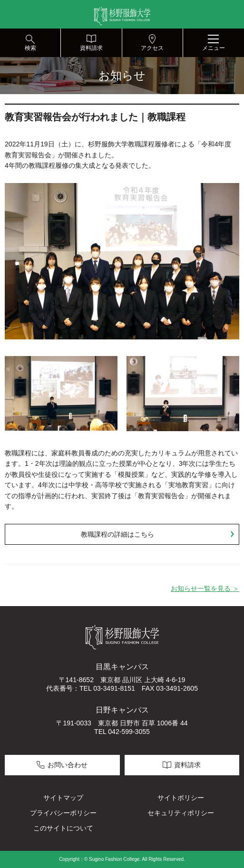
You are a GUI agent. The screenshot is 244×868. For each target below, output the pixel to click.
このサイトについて (63, 828)
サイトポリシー (181, 798)
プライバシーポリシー (63, 813)
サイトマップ (63, 798)
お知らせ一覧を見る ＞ (205, 588)
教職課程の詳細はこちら (117, 534)
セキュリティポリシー (181, 813)
